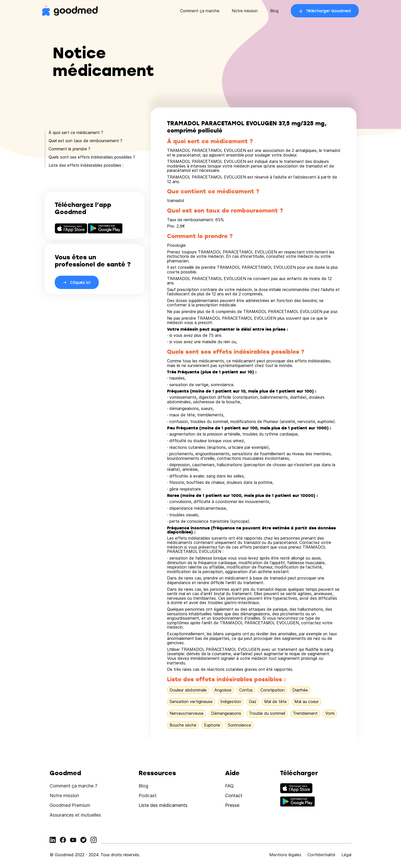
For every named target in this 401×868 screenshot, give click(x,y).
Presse (232, 805)
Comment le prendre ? (69, 149)
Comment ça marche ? (73, 786)
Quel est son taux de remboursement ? (85, 141)
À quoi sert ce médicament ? (76, 132)
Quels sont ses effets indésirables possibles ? (92, 157)
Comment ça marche (200, 11)
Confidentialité (321, 855)
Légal (346, 855)
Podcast (148, 795)
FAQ (229, 786)
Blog (274, 11)
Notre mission (245, 11)
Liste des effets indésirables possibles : (86, 165)
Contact (234, 795)
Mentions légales (285, 855)
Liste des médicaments (163, 805)
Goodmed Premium (70, 805)
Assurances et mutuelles (75, 815)
